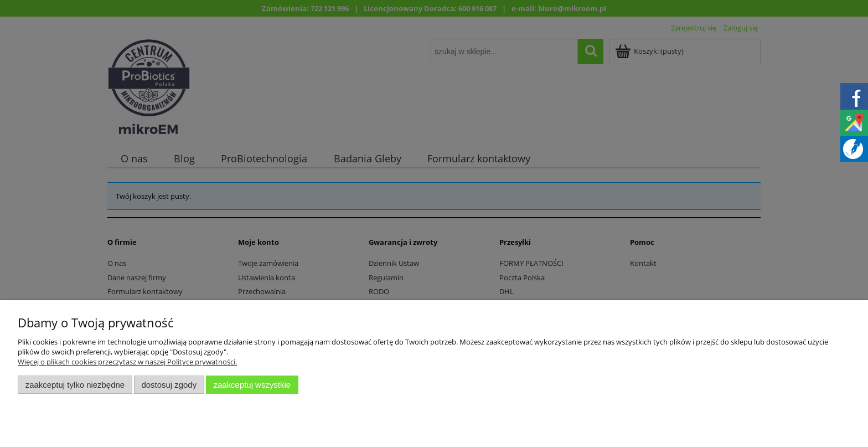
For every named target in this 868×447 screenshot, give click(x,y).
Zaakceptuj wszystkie (252, 385)
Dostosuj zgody (169, 385)
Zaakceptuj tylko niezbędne (75, 385)
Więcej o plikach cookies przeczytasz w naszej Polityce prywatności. (127, 362)
